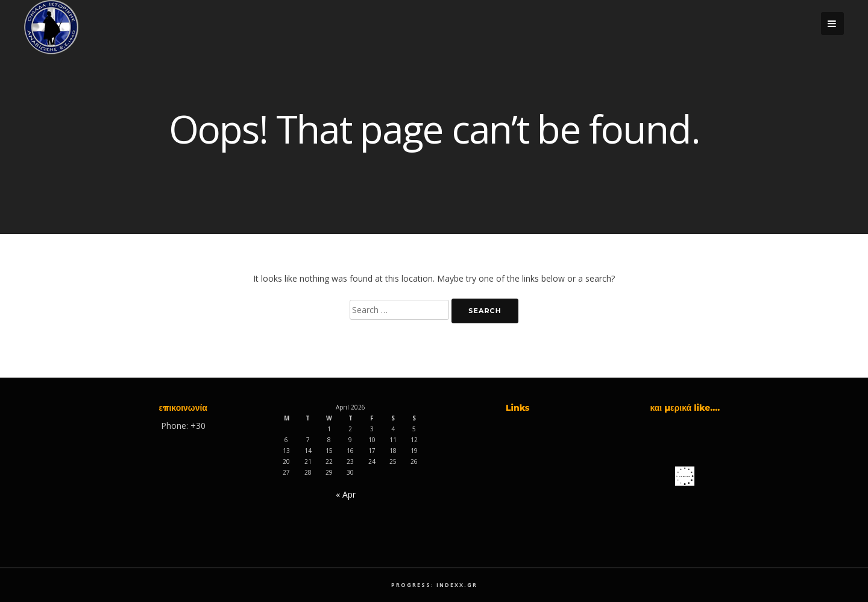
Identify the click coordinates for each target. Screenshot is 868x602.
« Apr (346, 494)
